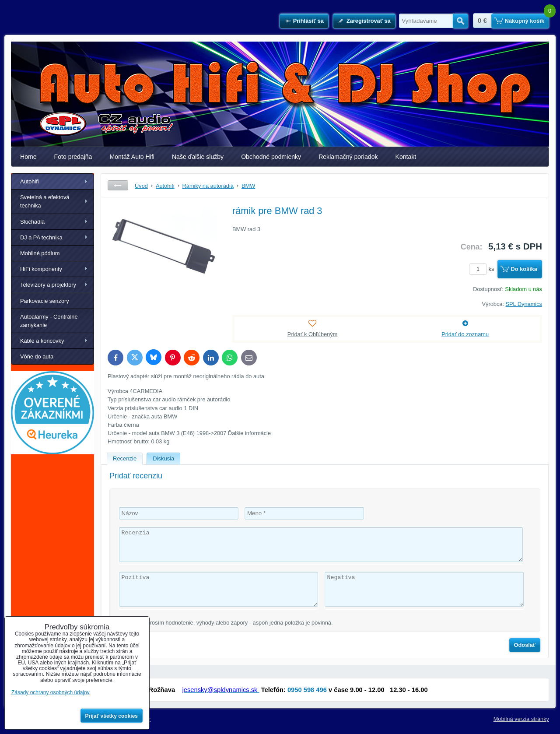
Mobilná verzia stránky (521, 719)
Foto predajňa (73, 157)
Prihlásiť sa (308, 21)
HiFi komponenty (41, 269)
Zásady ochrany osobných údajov (51, 692)
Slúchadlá (32, 222)
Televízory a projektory (48, 285)
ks (483, 269)
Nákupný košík (525, 21)
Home (28, 157)
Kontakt (406, 157)
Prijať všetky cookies (112, 716)
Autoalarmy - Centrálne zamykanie (49, 321)
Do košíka (524, 269)
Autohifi (30, 181)
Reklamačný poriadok (348, 157)
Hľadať (460, 21)
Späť (118, 185)
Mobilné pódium (40, 253)
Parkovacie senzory (45, 301)
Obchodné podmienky (271, 157)
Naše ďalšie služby (198, 157)
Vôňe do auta (37, 356)
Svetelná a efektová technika (45, 201)
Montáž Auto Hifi (132, 157)
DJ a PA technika (41, 237)
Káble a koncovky (42, 341)
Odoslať (525, 645)
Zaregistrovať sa (369, 21)
